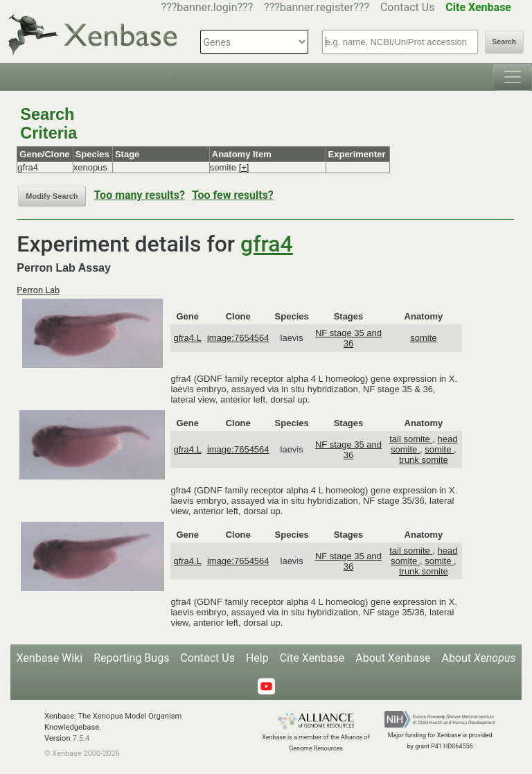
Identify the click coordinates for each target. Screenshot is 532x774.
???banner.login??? (207, 7)
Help (257, 658)
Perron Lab (38, 290)
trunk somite (424, 460)
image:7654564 (238, 338)
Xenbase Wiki (50, 658)
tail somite (411, 439)
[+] (244, 167)
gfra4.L (187, 338)
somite (423, 338)
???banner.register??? (317, 7)
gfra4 (267, 244)
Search (504, 42)
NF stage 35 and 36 (348, 338)
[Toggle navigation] (513, 77)
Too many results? (140, 195)
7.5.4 (81, 738)
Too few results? (233, 195)
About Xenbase (393, 658)
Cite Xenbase (312, 658)
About (478, 658)
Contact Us (408, 7)
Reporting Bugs (131, 658)
